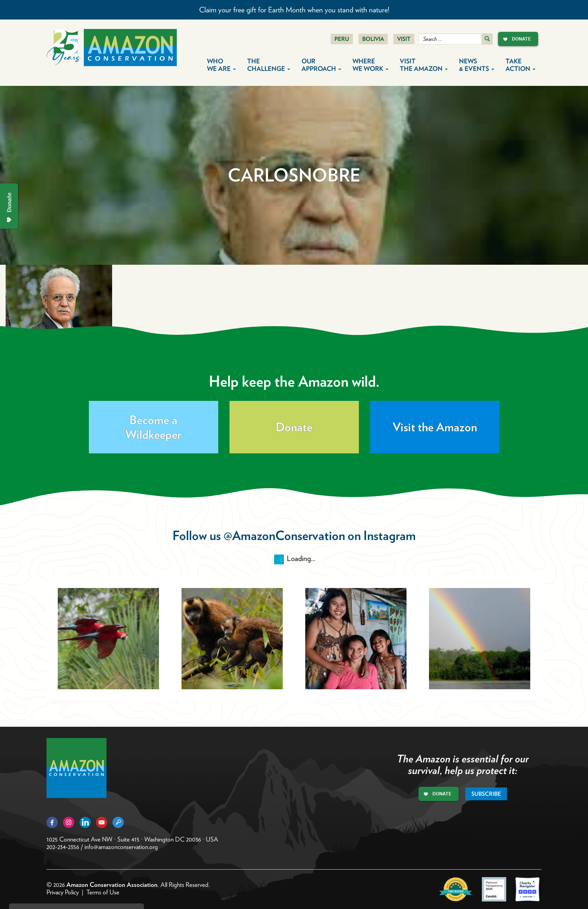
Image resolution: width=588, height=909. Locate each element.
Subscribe (486, 794)
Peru (342, 39)
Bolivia (373, 39)
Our (321, 65)
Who (221, 65)
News (477, 65)
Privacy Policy (63, 892)
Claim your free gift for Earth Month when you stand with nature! (294, 10)
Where (370, 65)
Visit (404, 39)
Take (520, 65)
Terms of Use (103, 892)
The (269, 65)
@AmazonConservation (284, 535)
